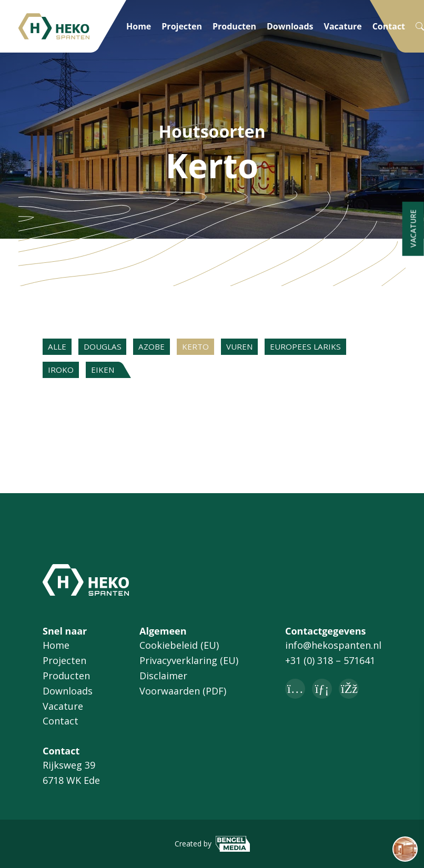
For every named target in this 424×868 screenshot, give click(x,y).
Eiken (108, 374)
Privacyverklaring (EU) (189, 661)
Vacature (343, 27)
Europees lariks (330, 348)
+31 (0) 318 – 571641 (330, 661)
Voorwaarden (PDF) (183, 691)
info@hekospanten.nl (333, 646)
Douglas (109, 348)
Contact (389, 27)
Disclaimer (163, 676)
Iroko (62, 374)
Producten (234, 27)
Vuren (259, 348)
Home (139, 27)
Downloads (290, 27)
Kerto (211, 348)
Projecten (182, 27)
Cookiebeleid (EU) (179, 646)
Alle (59, 348)
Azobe (163, 348)
